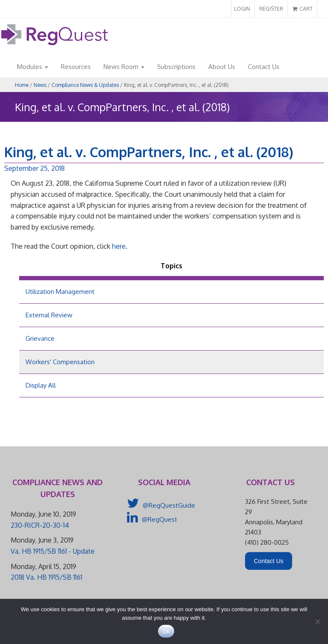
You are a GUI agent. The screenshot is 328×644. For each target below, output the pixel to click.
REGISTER (271, 9)
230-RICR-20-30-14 (40, 525)
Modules (33, 67)
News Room (124, 67)
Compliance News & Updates (85, 85)
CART (303, 9)
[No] (317, 621)
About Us (222, 67)
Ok (166, 631)
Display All (41, 385)
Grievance (40, 338)
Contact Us (264, 67)
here (119, 246)
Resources (76, 67)
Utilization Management (60, 292)
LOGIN (242, 9)
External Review (49, 315)
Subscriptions (176, 67)
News (40, 85)
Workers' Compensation (60, 362)
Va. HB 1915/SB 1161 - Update (53, 551)
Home (22, 85)
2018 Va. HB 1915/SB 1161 (46, 577)
